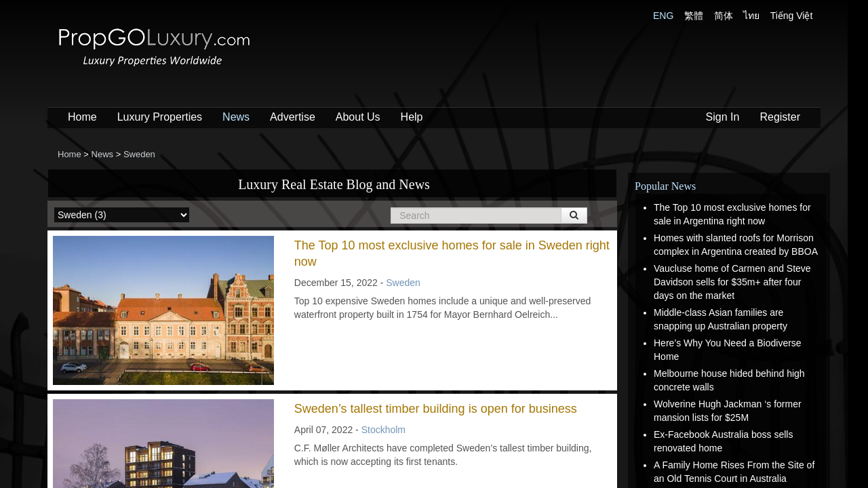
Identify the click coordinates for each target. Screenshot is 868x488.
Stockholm (383, 430)
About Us (358, 117)
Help (412, 117)
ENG (663, 16)
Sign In (723, 117)
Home (82, 117)
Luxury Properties (160, 117)
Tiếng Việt (792, 16)
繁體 (694, 16)
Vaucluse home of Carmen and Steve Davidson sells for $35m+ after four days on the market (732, 282)
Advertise (293, 117)
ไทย (751, 16)
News (236, 117)
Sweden (403, 283)
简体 (724, 16)
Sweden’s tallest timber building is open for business (436, 409)
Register (780, 117)
